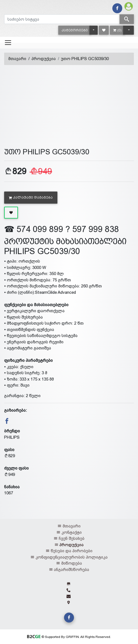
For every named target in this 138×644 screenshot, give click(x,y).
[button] (75, 30)
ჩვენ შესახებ (72, 538)
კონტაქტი (72, 532)
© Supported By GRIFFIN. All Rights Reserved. (69, 637)
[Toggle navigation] (8, 42)
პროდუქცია (44, 59)
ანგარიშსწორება (71, 569)
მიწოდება (72, 563)
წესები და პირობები (72, 551)
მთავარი (17, 59)
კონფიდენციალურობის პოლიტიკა (72, 557)
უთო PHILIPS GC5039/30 (85, 59)
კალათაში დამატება (31, 198)
